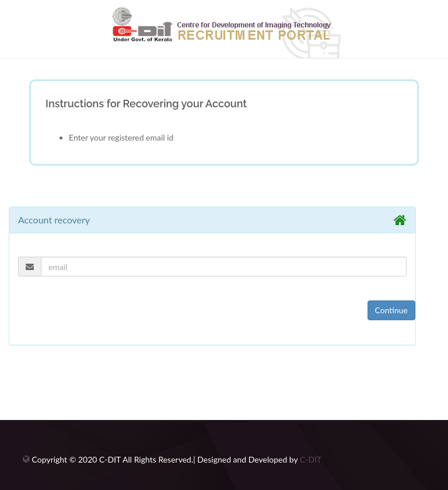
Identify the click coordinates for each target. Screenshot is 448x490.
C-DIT (311, 459)
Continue (392, 310)
